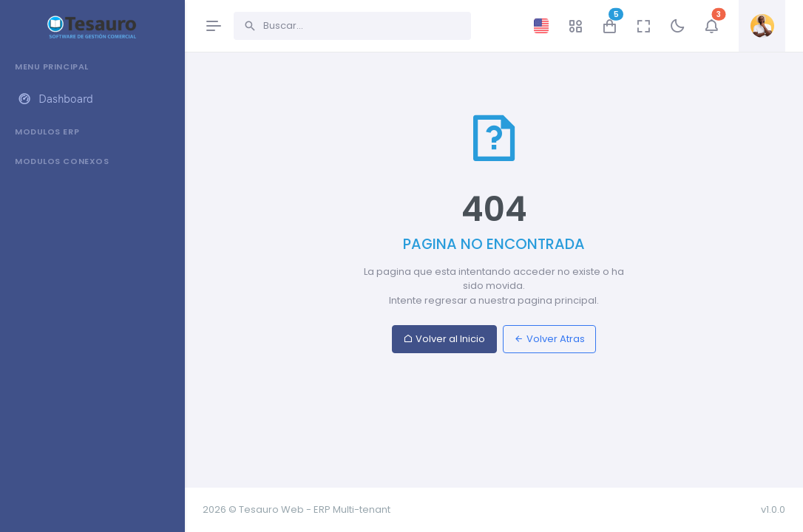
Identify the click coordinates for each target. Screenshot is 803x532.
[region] (92, 283)
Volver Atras (549, 339)
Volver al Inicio (444, 339)
